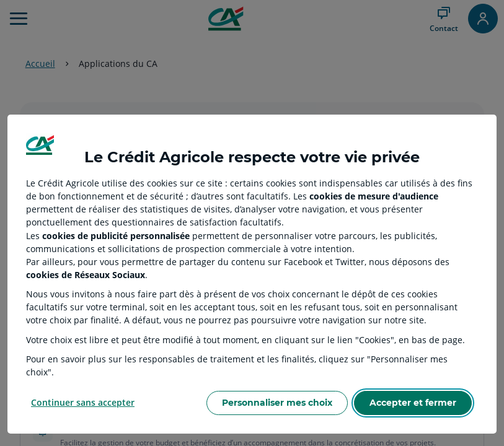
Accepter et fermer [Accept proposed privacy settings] (413, 403)
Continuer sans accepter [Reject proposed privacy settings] (83, 402)
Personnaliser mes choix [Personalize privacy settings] (277, 403)
